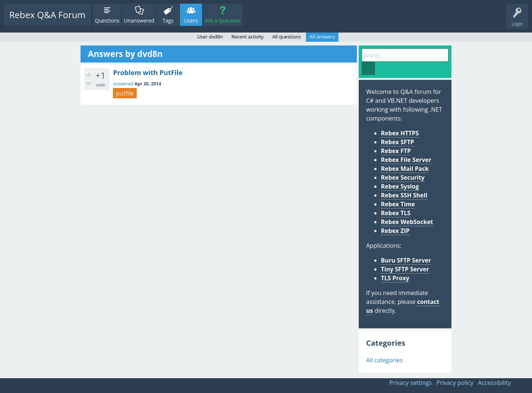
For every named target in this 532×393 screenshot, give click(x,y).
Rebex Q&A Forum (47, 15)
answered (123, 84)
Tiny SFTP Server (405, 269)
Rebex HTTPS (400, 133)
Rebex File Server (406, 160)
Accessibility (495, 383)
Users (191, 21)
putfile (125, 93)
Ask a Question (223, 21)
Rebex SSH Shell (404, 195)
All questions (287, 37)
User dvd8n (210, 37)
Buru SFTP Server (406, 260)
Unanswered (139, 21)
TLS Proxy (395, 278)
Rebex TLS (396, 213)
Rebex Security (403, 177)
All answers (322, 37)
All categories (384, 360)
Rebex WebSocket (407, 222)
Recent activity (248, 37)
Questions (107, 21)
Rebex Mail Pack (405, 169)
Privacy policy (455, 383)
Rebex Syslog (400, 186)
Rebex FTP (396, 151)
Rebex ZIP (395, 231)
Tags (168, 21)
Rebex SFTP (398, 142)
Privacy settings (411, 383)
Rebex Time (398, 204)
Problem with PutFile (148, 72)
